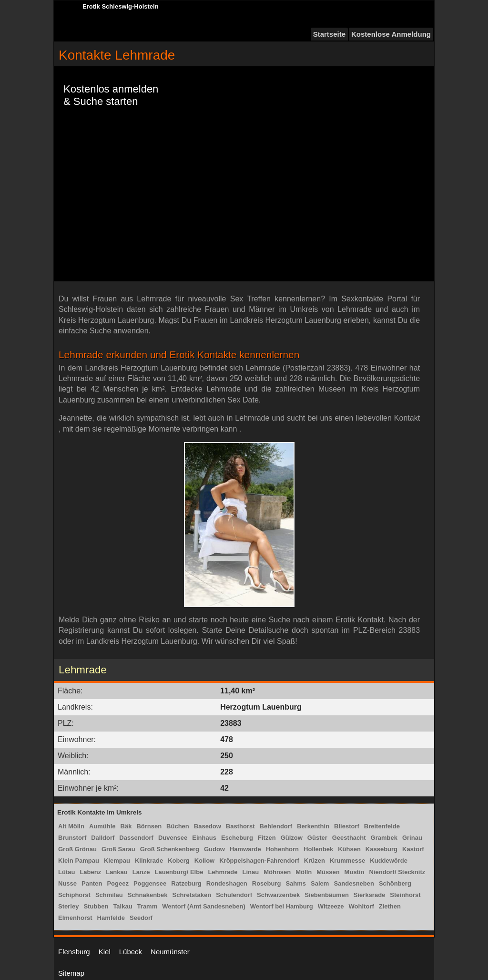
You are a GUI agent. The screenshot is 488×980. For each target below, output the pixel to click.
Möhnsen (277, 872)
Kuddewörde (389, 861)
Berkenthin (313, 826)
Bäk (126, 826)
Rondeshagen (227, 883)
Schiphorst (74, 895)
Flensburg (74, 952)
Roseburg (267, 883)
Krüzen (315, 861)
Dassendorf (136, 838)
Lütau (66, 872)
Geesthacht (349, 838)
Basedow (208, 826)
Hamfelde (111, 918)
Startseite (329, 34)
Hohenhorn (282, 849)
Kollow (205, 861)
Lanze (141, 872)
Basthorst (240, 826)
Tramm (147, 906)
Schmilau (109, 895)
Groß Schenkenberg (170, 849)
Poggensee (150, 883)
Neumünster (170, 952)
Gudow (214, 849)
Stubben (96, 906)
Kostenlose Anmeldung (391, 34)
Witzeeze (331, 906)
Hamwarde (245, 849)
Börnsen (149, 826)
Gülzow (292, 838)
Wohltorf (361, 906)
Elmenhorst (75, 918)
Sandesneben (354, 883)
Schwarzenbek (278, 895)
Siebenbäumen (326, 895)
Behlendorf (276, 826)
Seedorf (141, 918)
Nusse (67, 883)
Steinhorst (405, 895)
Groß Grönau (77, 849)
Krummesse (347, 861)
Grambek (384, 838)
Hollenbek (318, 849)
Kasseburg (381, 849)
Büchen (178, 826)
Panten (92, 883)
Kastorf (413, 849)
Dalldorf (103, 838)
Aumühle (102, 826)
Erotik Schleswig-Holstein (121, 6)
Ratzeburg (186, 883)
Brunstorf (72, 838)
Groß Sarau (118, 849)
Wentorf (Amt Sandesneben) (204, 906)
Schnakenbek (148, 895)
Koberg (179, 861)
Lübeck (131, 952)
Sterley (68, 906)
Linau (251, 872)
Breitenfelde (382, 826)
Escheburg (237, 838)
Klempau (117, 861)
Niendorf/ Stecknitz (397, 872)
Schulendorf (234, 895)
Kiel (105, 952)
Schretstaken (192, 895)
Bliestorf (347, 826)
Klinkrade (149, 861)
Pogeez (118, 883)
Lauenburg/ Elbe (179, 872)
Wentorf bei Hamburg (282, 906)
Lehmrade (223, 872)
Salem (320, 883)
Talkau (122, 906)
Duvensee (173, 838)
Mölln (304, 872)
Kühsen (349, 849)
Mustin (355, 872)
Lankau (117, 872)
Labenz (90, 872)
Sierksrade (370, 895)
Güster (317, 838)
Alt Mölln (71, 826)
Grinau (412, 838)
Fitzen (267, 838)
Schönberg (395, 883)
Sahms (296, 883)
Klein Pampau (79, 861)
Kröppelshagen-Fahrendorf (259, 861)
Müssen (328, 872)
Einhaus (204, 838)
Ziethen (390, 906)
